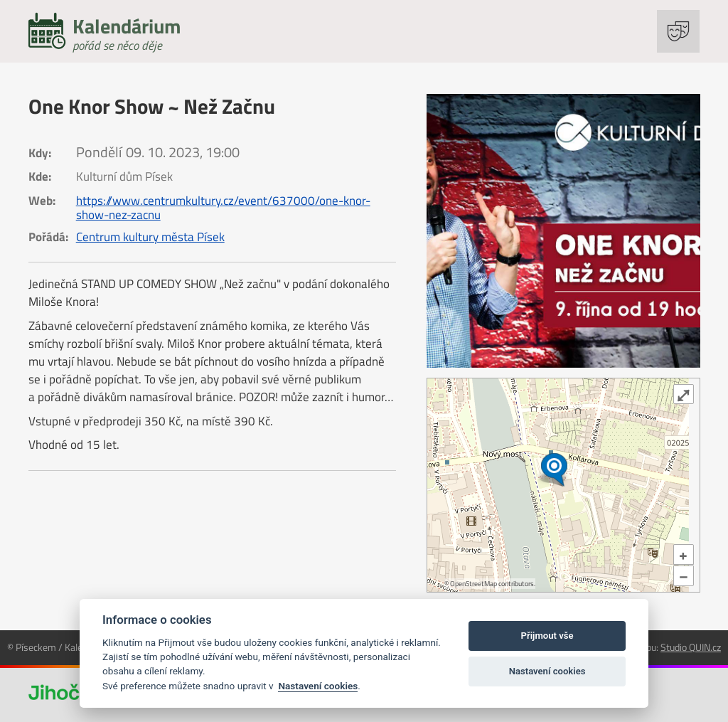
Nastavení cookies (318, 686)
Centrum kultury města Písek (150, 237)
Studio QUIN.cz (691, 647)
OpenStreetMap (473, 584)
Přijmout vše (547, 636)
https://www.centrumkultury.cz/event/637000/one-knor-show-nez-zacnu (223, 208)
